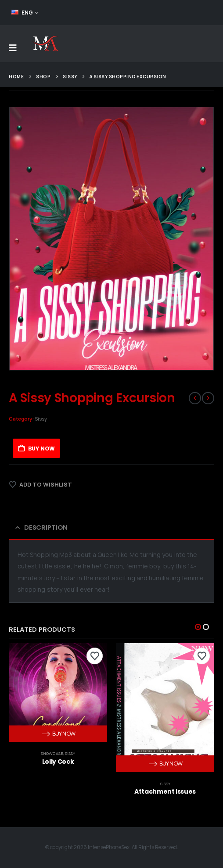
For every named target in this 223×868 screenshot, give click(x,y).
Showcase (52, 753)
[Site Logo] (45, 44)
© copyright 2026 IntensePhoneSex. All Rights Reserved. (112, 847)
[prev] (195, 398)
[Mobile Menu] (13, 48)
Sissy (41, 419)
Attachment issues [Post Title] (165, 791)
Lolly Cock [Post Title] (58, 762)
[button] (198, 627)
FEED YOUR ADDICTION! (180, 12)
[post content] (58, 692)
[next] (208, 398)
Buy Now (42, 449)
